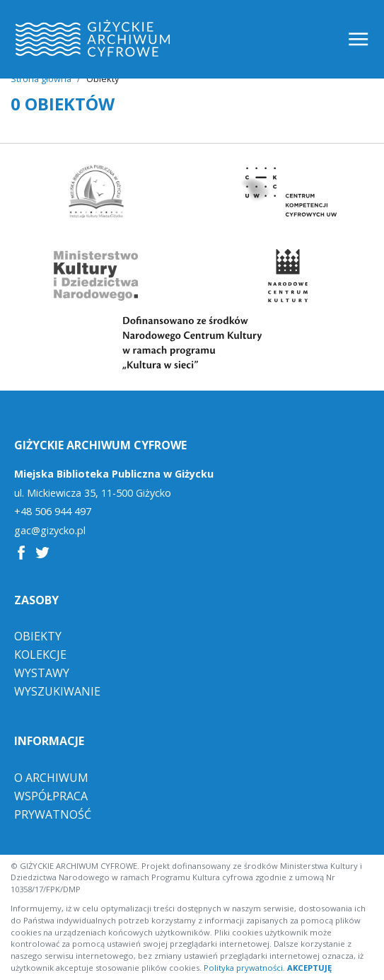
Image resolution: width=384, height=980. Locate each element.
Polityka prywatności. (244, 968)
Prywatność (53, 814)
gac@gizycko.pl (50, 531)
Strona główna (41, 79)
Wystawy (42, 673)
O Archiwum (51, 778)
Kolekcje (40, 655)
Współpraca (51, 796)
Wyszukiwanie (57, 691)
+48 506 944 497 (53, 512)
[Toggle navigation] (360, 39)
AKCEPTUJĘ (309, 968)
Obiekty (38, 636)
